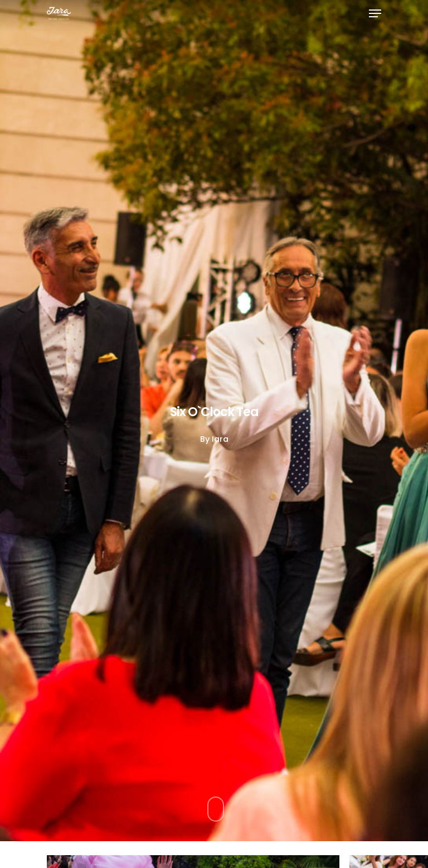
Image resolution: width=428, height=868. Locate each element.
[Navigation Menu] (375, 13)
